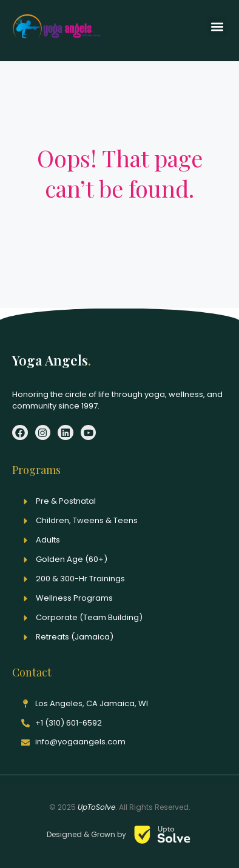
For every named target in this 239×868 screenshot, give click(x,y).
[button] (217, 26)
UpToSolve (96, 807)
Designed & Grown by (87, 834)
